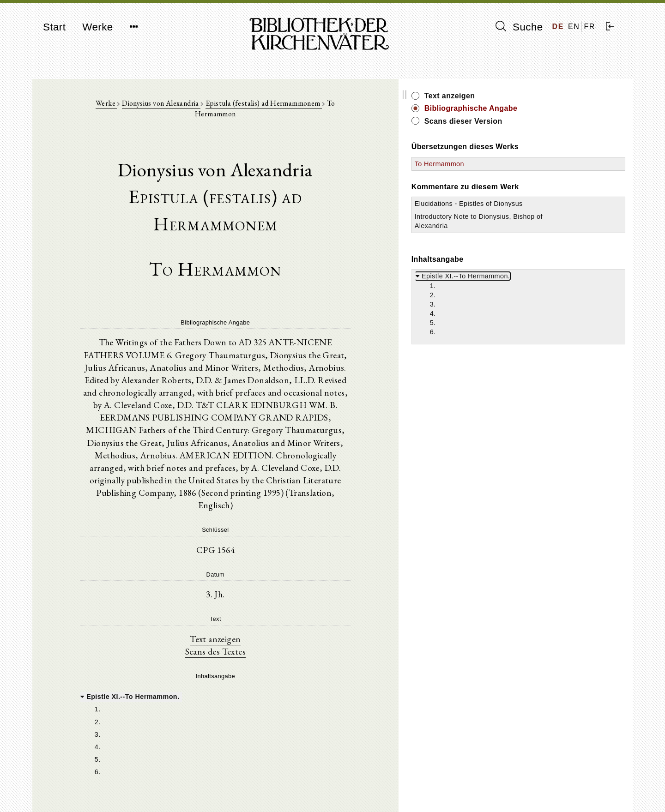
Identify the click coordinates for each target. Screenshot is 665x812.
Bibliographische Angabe (556, 108)
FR (589, 27)
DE (558, 27)
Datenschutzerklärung (524, 791)
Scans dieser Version (548, 121)
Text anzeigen (257, 560)
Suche (519, 27)
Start (54, 27)
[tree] (257, 657)
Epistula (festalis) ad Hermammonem (284, 107)
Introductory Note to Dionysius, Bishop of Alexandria (531, 235)
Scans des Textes (257, 573)
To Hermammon (524, 164)
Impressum (508, 782)
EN (574, 27)
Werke (97, 27)
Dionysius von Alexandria (182, 107)
